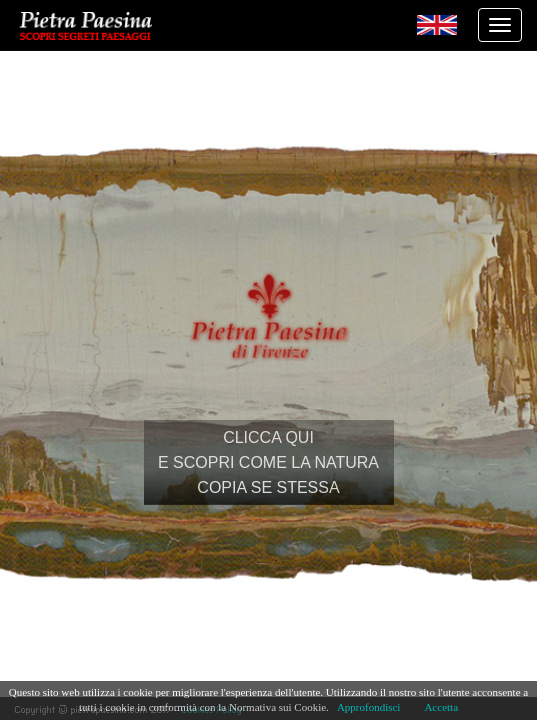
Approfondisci (369, 707)
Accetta (441, 707)
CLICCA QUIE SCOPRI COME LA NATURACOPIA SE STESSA (268, 462)
